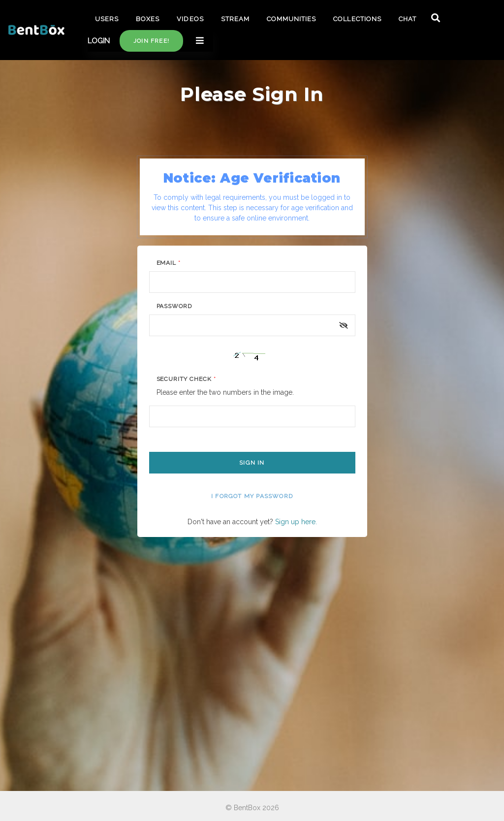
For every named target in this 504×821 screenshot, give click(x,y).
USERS (107, 19)
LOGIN (99, 41)
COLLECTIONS (357, 19)
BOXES (148, 19)
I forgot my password (252, 496)
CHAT (408, 19)
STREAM (235, 19)
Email (169, 263)
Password (174, 306)
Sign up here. (296, 522)
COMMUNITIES (291, 19)
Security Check (186, 379)
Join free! (151, 41)
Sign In (252, 463)
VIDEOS (190, 19)
